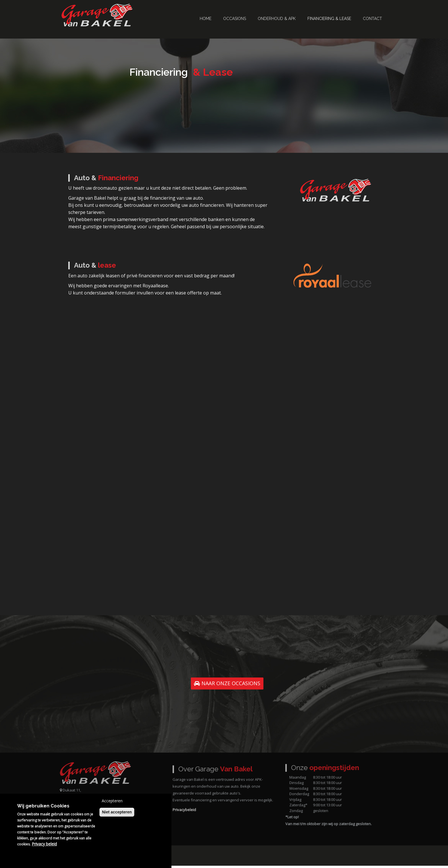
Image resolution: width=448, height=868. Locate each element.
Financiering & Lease (329, 19)
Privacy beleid (44, 844)
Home (206, 19)
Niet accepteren (117, 812)
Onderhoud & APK (277, 19)
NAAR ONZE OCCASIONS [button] (227, 685)
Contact (372, 19)
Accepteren (112, 801)
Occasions (235, 19)
